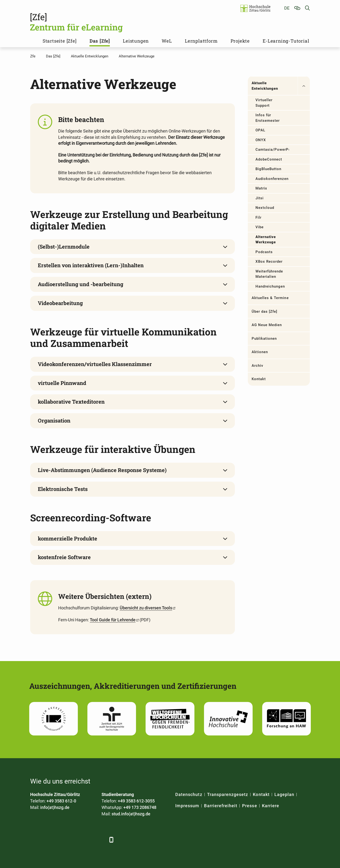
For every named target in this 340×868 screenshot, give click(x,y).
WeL (167, 41)
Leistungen (136, 41)
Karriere (271, 806)
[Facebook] (34, 840)
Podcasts (264, 252)
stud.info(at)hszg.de (131, 814)
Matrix (261, 188)
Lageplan (284, 794)
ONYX (261, 140)
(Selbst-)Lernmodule (64, 247)
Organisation (54, 420)
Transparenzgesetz (228, 794)
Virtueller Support (264, 103)
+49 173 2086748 (140, 807)
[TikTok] (100, 840)
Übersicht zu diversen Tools (146, 608)
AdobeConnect (269, 159)
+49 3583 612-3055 (136, 801)
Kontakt (259, 379)
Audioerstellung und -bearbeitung (81, 284)
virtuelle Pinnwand (62, 383)
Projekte (240, 41)
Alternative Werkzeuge (266, 240)
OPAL (260, 130)
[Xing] (61, 840)
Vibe (260, 227)
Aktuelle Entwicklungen (265, 86)
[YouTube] (74, 840)
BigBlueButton (269, 169)
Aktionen (260, 352)
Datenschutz (189, 794)
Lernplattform (201, 41)
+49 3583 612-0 (61, 801)
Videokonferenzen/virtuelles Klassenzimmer (95, 364)
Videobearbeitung (60, 303)
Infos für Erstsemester (268, 118)
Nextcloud (265, 208)
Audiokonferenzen (272, 179)
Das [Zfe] (100, 41)
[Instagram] (87, 840)
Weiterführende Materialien (269, 274)
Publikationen (264, 339)
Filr (258, 217)
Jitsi (260, 198)
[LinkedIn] (48, 840)
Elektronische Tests (63, 489)
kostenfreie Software (64, 557)
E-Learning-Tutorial (286, 41)
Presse (249, 806)
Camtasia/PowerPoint (272, 150)
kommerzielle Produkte (68, 538)
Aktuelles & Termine (270, 298)
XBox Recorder (269, 262)
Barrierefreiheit (221, 806)
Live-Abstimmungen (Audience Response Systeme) (102, 470)
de (287, 8)
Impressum (187, 806)
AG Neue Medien (267, 325)
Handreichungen (270, 286)
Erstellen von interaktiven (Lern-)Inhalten (91, 265)
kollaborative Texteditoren (71, 402)
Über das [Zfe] (265, 312)
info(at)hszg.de (55, 807)
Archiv (257, 366)
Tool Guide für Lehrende (113, 620)
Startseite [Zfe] (60, 41)
